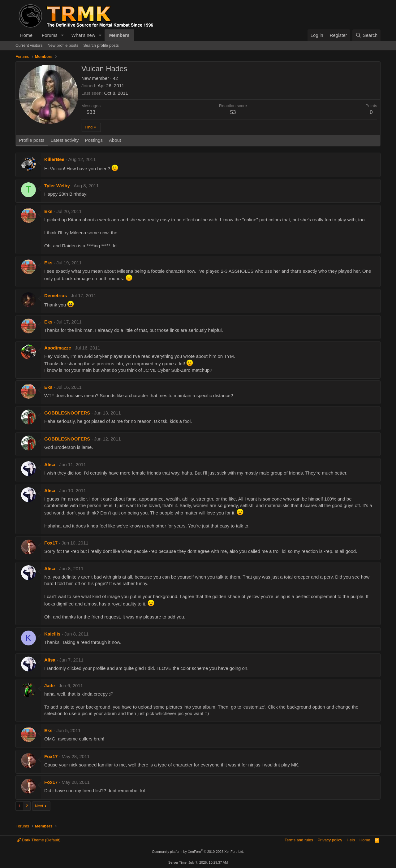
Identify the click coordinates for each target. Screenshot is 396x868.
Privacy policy (330, 840)
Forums (50, 35)
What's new (83, 35)
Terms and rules (299, 840)
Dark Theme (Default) (39, 840)
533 (91, 112)
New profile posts (63, 45)
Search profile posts (101, 45)
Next (39, 806)
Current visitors (29, 45)
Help (351, 840)
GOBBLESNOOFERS (67, 413)
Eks (48, 211)
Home (26, 35)
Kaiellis (52, 634)
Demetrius (56, 295)
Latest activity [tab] (65, 140)
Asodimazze (58, 348)
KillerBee (54, 159)
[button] (62, 35)
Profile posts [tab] (32, 140)
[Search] (366, 35)
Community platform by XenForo (198, 852)
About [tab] (115, 140)
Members (119, 35)
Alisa (50, 464)
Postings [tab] (94, 140)
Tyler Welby (57, 186)
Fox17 (51, 543)
